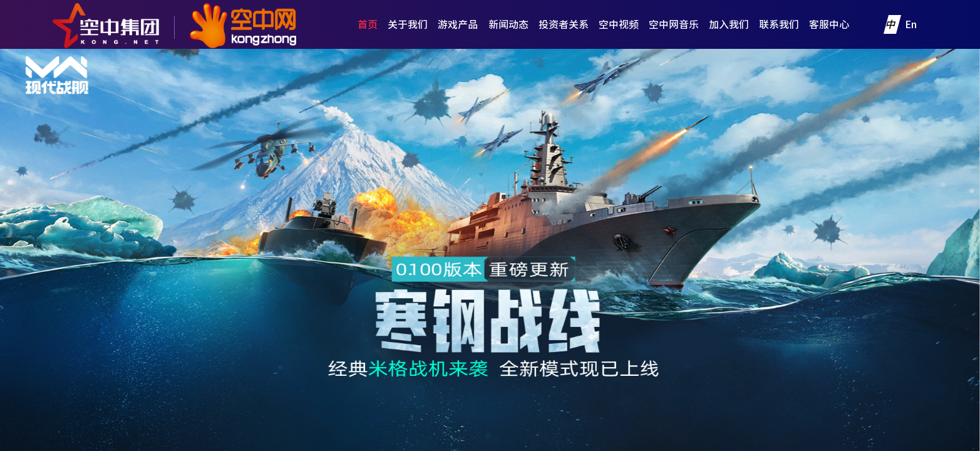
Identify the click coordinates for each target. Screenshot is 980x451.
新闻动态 (508, 24)
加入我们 (729, 24)
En (911, 24)
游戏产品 (458, 24)
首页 (368, 24)
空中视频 (619, 24)
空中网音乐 (674, 24)
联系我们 (779, 24)
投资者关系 (564, 24)
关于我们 (408, 24)
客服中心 (829, 24)
